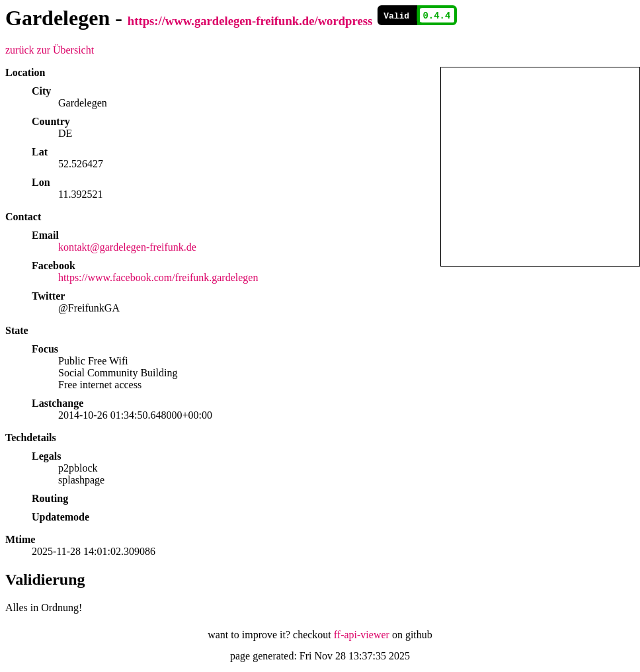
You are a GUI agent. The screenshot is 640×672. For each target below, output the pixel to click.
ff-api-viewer (362, 635)
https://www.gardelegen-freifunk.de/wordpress (250, 21)
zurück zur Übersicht (50, 50)
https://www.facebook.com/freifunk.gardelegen (158, 277)
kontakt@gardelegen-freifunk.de (127, 247)
